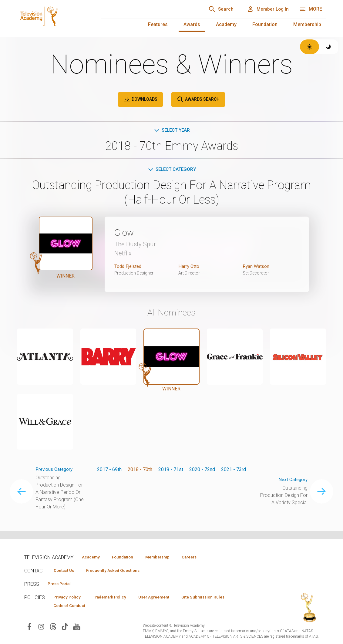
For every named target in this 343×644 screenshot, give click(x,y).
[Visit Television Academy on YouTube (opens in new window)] (77, 628)
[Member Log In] (266, 9)
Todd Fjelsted (129, 267)
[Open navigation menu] (311, 9)
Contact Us (66, 571)
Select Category (171, 170)
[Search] (216, 9)
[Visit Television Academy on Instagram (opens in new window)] (41, 628)
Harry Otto (189, 267)
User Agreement (163, 598)
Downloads (140, 99)
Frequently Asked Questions (118, 571)
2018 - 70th (140, 471)
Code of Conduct (71, 607)
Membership (307, 24)
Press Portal (61, 584)
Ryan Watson (256, 267)
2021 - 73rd (234, 471)
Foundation (265, 24)
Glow (125, 234)
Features (158, 24)
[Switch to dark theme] (329, 47)
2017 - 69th (109, 471)
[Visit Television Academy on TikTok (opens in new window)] (65, 628)
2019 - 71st (171, 471)
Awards (192, 24)
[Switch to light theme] (309, 47)
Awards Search (198, 99)
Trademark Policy (115, 598)
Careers (201, 557)
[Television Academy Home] (53, 15)
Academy (226, 24)
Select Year (171, 130)
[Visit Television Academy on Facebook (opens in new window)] (29, 628)
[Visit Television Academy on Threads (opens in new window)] (53, 628)
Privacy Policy (69, 598)
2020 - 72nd (202, 471)
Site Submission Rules (216, 598)
